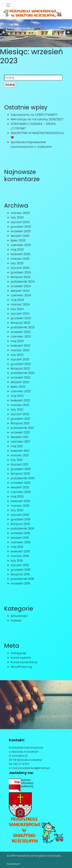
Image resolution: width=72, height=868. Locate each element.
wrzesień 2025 (21, 231)
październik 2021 (22, 428)
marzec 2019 (20, 556)
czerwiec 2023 (21, 336)
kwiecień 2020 (20, 501)
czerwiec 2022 (21, 391)
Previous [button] (4, 33)
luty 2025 (17, 263)
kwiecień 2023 (20, 346)
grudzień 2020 (21, 469)
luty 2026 (17, 217)
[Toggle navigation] (8, 5)
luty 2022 (17, 409)
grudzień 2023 (21, 318)
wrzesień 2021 (20, 432)
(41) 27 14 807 (21, 764)
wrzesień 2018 (20, 583)
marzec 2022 (20, 405)
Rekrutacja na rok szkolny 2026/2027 (37, 119)
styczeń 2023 (20, 359)
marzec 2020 (20, 506)
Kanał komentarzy (24, 662)
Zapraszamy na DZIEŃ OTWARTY (34, 115)
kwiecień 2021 (20, 451)
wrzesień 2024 (21, 286)
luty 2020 (17, 510)
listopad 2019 (20, 524)
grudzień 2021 (20, 419)
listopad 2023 (20, 323)
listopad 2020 (20, 474)
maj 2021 (17, 446)
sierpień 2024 (20, 291)
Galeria (16, 620)
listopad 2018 (20, 574)
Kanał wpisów (21, 658)
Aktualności (19, 616)
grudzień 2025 (21, 227)
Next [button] (68, 33)
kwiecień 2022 (20, 400)
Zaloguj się (18, 653)
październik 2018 (22, 579)
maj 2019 (17, 547)
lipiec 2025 (18, 240)
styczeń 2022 (20, 414)
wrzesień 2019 (20, 533)
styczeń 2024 (20, 314)
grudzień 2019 (21, 519)
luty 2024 (17, 309)
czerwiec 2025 (21, 245)
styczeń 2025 (20, 268)
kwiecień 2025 (21, 254)
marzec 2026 (20, 213)
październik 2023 (23, 327)
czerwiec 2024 (21, 295)
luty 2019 (17, 560)
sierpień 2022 (20, 382)
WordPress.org (21, 667)
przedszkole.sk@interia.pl (34, 768)
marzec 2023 (20, 350)
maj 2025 (17, 249)
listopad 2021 (20, 423)
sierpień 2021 (20, 437)
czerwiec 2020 (21, 492)
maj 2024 (17, 300)
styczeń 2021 (20, 464)
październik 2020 (23, 478)
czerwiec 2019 (21, 542)
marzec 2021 (20, 455)
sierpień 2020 (20, 487)
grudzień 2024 (21, 272)
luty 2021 (17, 460)
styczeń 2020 (20, 515)
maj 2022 (17, 396)
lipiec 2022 (18, 387)
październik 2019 (22, 528)
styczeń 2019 (20, 565)
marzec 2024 (20, 304)
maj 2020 (17, 496)
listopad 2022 (20, 368)
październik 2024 (23, 282)
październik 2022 (23, 373)
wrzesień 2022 (21, 377)
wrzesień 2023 (21, 332)
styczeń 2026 (20, 222)
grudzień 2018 (21, 570)
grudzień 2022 (21, 364)
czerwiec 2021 (20, 442)
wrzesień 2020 (21, 483)
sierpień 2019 (20, 538)
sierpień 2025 (20, 236)
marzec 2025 (20, 259)
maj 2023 (17, 341)
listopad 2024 (21, 277)
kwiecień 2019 (20, 551)
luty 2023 (17, 355)
